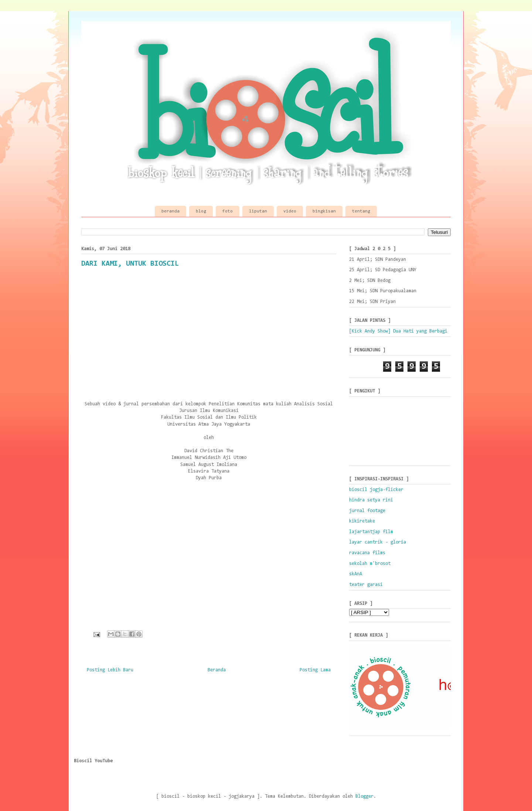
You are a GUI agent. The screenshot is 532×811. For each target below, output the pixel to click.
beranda (170, 211)
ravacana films (367, 553)
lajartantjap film (371, 532)
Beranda (217, 670)
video (290, 211)
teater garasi (366, 585)
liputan (258, 211)
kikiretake (362, 521)
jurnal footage (367, 511)
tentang (361, 211)
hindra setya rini (371, 500)
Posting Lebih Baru (110, 670)
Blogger (364, 796)
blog (201, 211)
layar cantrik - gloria (378, 542)
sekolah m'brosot (370, 564)
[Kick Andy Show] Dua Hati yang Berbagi (398, 331)
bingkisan (324, 211)
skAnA (356, 574)
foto (228, 211)
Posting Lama (315, 670)
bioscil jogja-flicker (376, 490)
